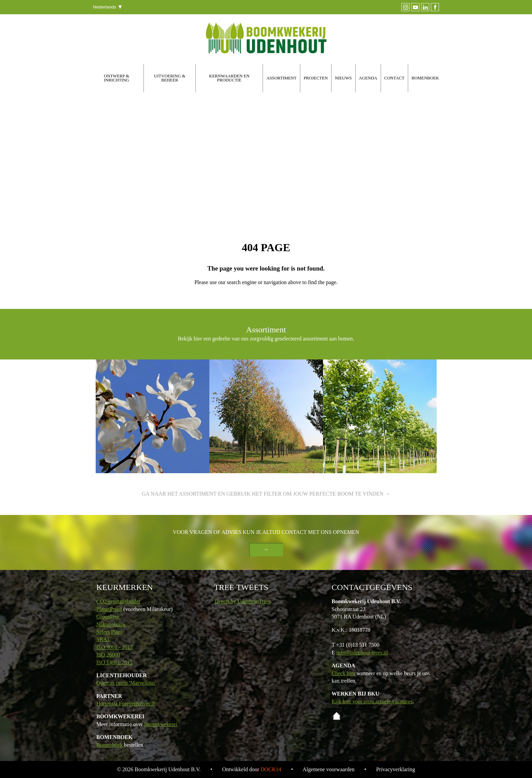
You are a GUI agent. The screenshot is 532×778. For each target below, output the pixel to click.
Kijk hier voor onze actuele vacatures (372, 701)
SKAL (103, 639)
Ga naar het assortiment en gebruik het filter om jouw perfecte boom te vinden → (266, 494)
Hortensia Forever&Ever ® (126, 703)
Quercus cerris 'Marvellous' (126, 683)
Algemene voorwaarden (329, 769)
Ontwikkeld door (252, 769)
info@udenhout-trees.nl (362, 653)
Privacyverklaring (396, 769)
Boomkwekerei (161, 724)
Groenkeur (108, 617)
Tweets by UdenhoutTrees (242, 601)
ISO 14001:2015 (114, 662)
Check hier (343, 673)
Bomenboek (109, 745)
